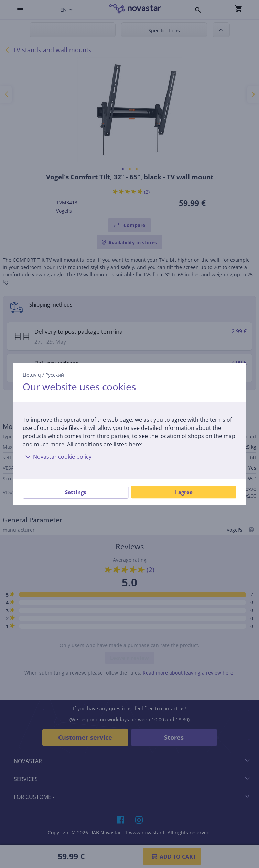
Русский (55, 375)
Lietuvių (32, 375)
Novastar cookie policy (57, 457)
